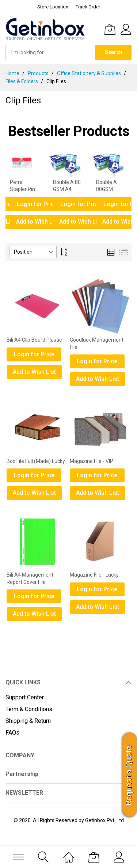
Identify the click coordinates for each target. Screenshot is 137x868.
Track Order (88, 7)
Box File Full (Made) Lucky (36, 461)
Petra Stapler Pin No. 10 (22, 189)
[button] (37, 372)
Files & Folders (22, 81)
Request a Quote (129, 776)
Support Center (25, 697)
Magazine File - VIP (92, 461)
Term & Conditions (29, 709)
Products (39, 73)
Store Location (53, 7)
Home (13, 73)
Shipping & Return (28, 721)
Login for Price (37, 204)
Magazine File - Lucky (94, 575)
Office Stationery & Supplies (90, 73)
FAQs (12, 733)
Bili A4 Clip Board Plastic (34, 340)
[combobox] (50, 52)
